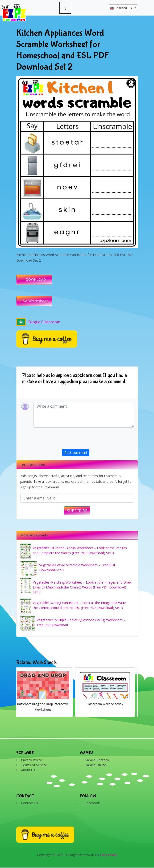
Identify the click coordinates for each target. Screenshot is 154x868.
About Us (28, 770)
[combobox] (123, 8)
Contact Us (29, 803)
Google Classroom (38, 322)
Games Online (95, 765)
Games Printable (97, 760)
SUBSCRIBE (77, 511)
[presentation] (98, 440)
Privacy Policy (31, 760)
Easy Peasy (109, 855)
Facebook (92, 803)
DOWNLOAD (36, 280)
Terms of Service (34, 765)
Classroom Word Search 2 (108, 704)
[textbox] (123, 8)
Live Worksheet (34, 301)
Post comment (76, 452)
